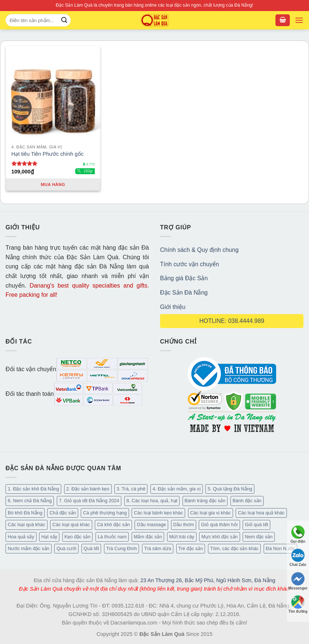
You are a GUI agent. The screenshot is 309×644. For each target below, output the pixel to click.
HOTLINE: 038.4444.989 (232, 321)
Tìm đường (298, 604)
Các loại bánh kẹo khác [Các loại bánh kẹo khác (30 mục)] (158, 513)
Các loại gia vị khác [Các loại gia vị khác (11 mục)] (211, 513)
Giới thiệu (173, 307)
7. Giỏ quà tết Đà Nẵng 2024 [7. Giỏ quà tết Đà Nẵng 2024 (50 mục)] (89, 501)
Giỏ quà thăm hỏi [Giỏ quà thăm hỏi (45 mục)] (219, 525)
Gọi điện (298, 534)
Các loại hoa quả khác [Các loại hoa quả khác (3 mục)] (261, 513)
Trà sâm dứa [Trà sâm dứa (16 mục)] (158, 548)
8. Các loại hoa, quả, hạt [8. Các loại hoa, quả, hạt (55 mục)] (152, 501)
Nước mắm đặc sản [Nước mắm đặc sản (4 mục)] (29, 548)
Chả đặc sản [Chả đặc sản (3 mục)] (63, 513)
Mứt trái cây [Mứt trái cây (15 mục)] (182, 537)
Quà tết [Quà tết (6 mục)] (91, 548)
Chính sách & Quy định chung (199, 250)
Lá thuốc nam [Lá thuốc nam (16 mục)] (112, 537)
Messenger (298, 581)
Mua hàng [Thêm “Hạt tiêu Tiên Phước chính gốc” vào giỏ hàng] (53, 184)
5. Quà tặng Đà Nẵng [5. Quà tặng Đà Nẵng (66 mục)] (230, 489)
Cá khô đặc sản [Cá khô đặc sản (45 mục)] (113, 525)
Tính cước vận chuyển (190, 264)
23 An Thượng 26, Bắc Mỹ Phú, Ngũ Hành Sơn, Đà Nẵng (208, 580)
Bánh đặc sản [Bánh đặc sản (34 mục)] (247, 501)
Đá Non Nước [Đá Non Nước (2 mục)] (281, 548)
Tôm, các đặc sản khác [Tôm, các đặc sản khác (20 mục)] (234, 548)
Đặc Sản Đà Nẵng (184, 293)
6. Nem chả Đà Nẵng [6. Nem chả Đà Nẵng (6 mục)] (30, 501)
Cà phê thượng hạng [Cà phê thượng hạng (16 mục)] (105, 513)
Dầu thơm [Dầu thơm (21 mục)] (184, 525)
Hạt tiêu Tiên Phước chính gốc (48, 154)
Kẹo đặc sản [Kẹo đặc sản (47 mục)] (78, 537)
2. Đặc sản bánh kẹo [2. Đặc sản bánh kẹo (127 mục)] (88, 489)
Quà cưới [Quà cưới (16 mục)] (66, 548)
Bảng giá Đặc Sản (184, 278)
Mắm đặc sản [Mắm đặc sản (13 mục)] (148, 537)
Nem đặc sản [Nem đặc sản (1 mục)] (259, 537)
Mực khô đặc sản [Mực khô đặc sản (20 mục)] (219, 537)
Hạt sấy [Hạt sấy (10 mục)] (49, 537)
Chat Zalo (298, 558)
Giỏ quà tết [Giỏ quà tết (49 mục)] (256, 525)
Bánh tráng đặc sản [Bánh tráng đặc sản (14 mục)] (205, 501)
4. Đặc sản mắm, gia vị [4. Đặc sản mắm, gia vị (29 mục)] (177, 489)
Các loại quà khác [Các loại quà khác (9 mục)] (71, 525)
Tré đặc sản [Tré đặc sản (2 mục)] (191, 548)
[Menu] (299, 20)
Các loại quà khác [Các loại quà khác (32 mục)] (27, 525)
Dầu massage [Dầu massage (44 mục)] (151, 525)
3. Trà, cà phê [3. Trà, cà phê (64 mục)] (131, 489)
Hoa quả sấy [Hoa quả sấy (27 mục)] (21, 537)
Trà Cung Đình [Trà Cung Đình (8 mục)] (121, 548)
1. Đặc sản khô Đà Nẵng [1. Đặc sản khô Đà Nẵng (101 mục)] (33, 489)
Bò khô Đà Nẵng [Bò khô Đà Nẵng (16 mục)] (25, 513)
